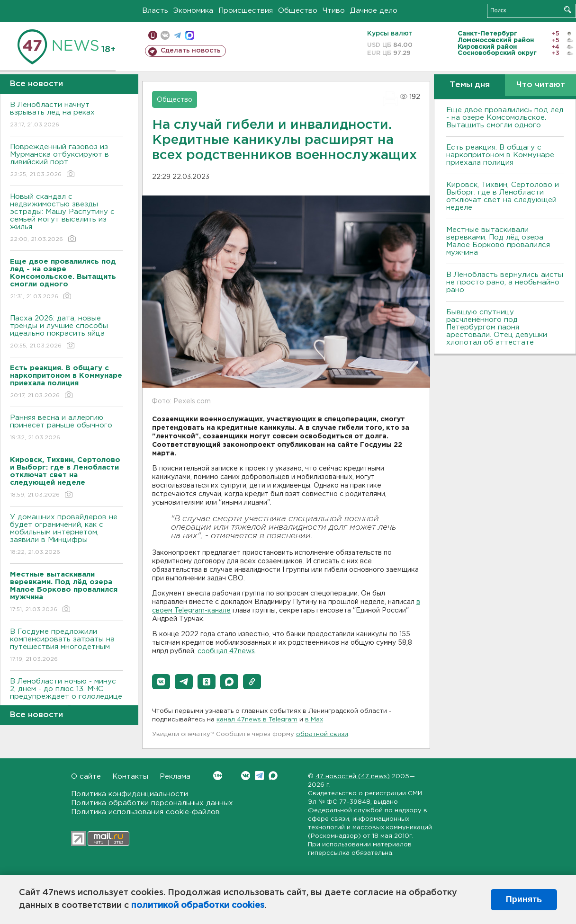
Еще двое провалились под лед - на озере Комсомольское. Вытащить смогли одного (505, 118)
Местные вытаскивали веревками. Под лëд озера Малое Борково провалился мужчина (498, 241)
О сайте (86, 777)
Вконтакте (218, 776)
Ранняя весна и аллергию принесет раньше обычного (67, 428)
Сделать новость (191, 51)
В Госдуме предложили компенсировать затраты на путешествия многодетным (67, 646)
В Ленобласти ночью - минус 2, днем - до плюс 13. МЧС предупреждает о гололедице (67, 696)
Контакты (130, 777)
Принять (524, 899)
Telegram (259, 776)
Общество (298, 11)
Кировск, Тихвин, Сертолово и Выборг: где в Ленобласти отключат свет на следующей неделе (503, 196)
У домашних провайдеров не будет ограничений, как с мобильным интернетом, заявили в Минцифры (67, 535)
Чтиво (334, 11)
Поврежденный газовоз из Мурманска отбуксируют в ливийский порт (67, 161)
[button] (161, 682)
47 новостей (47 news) (353, 777)
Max (273, 776)
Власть (155, 11)
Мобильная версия (153, 35)
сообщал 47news (226, 651)
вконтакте (165, 35)
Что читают (541, 85)
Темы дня (470, 85)
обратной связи (322, 734)
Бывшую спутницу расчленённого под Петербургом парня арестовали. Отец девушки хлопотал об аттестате (497, 327)
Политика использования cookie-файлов (145, 812)
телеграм (177, 35)
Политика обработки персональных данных (152, 803)
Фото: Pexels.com (181, 401)
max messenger (190, 35)
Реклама (175, 777)
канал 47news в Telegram (257, 720)
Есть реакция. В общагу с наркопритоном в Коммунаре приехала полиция (500, 155)
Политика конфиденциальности (130, 794)
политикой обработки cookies (198, 906)
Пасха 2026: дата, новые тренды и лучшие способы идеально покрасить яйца (67, 333)
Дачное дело (374, 11)
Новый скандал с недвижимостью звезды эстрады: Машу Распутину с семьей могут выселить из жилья (67, 218)
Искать (568, 10)
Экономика (193, 11)
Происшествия (246, 11)
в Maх (314, 720)
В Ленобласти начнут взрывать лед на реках (67, 115)
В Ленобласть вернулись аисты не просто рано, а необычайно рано (505, 282)
